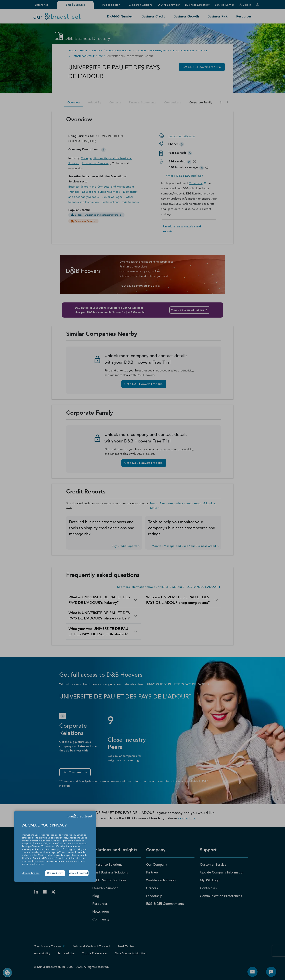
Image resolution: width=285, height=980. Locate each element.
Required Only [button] (55, 873)
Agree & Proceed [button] (79, 873)
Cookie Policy (37, 864)
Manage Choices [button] (31, 873)
